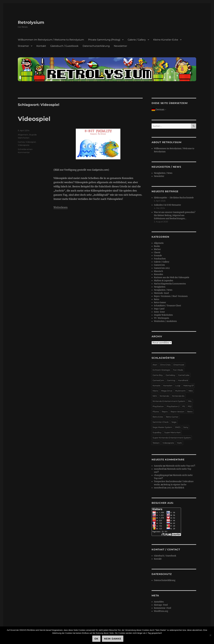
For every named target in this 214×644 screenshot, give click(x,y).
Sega (174, 422)
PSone (156, 412)
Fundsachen (160, 259)
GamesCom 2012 (162, 268)
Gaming (171, 380)
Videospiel (34, 119)
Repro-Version (177, 412)
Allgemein (23, 135)
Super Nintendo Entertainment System (172, 438)
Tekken (156, 443)
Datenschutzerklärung (96, 46)
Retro (157, 299)
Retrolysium (31, 22)
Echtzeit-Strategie (161, 370)
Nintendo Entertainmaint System (169, 401)
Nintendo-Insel (161, 293)
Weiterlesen (61, 207)
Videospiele (24, 145)
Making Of (188, 386)
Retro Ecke (158, 417)
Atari (155, 365)
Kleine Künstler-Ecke (166, 40)
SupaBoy (157, 432)
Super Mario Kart (172, 432)
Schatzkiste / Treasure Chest (167, 306)
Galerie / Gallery (137, 40)
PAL (190, 401)
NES (155, 396)
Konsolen (158, 274)
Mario (155, 391)
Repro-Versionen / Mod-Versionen (171, 296)
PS (184, 406)
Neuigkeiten (160, 287)
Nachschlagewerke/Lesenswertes (170, 284)
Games (21, 142)
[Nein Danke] (210, 635)
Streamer (23, 46)
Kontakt (41, 46)
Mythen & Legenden (164, 281)
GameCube (184, 375)
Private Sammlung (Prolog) (104, 40)
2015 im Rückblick (176, 488)
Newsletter (120, 46)
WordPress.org (161, 611)
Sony (186, 427)
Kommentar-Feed (163, 608)
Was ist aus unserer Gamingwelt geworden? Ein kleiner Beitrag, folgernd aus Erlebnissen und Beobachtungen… (175, 215)
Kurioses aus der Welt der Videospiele (172, 277)
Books (157, 246)
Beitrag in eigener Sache (175, 485)
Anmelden (159, 602)
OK (96, 639)
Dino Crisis (165, 365)
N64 (191, 391)
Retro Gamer (160, 302)
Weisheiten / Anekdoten (165, 321)
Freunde (158, 256)
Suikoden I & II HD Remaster (167, 205)
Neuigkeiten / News (163, 173)
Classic (157, 252)
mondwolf (159, 469)
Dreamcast (179, 365)
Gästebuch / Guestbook (64, 46)
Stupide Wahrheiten (163, 315)
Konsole (156, 386)
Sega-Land (159, 309)
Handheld (183, 380)
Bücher (157, 249)
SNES (178, 427)
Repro (165, 412)
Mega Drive (167, 391)
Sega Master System (162, 427)
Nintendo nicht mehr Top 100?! (180, 466)
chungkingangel (162, 475)
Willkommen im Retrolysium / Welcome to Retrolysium (51, 40)
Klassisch (158, 271)
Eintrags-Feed (161, 605)
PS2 (190, 406)
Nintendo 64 (178, 396)
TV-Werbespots (162, 318)
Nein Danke (113, 639)
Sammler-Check (161, 422)
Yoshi (180, 443)
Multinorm (180, 391)
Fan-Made (178, 370)
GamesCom (159, 265)
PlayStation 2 (173, 406)
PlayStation (158, 406)
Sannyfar (158, 466)
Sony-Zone (159, 312)
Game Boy (158, 375)
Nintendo (164, 396)
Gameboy (170, 375)
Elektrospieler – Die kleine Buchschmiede (174, 198)
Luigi (178, 386)
